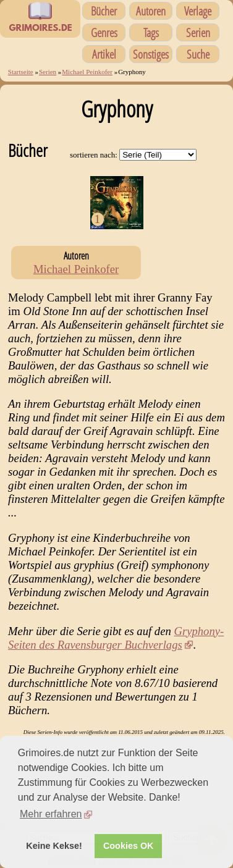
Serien (198, 32)
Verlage (198, 11)
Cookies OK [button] (129, 846)
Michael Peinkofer (87, 72)
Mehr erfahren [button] (51, 814)
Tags (151, 32)
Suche (198, 54)
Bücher (104, 11)
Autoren (151, 11)
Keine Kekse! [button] (54, 846)
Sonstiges (151, 54)
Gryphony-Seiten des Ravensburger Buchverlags (116, 638)
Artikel (104, 54)
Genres (104, 32)
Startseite (21, 72)
